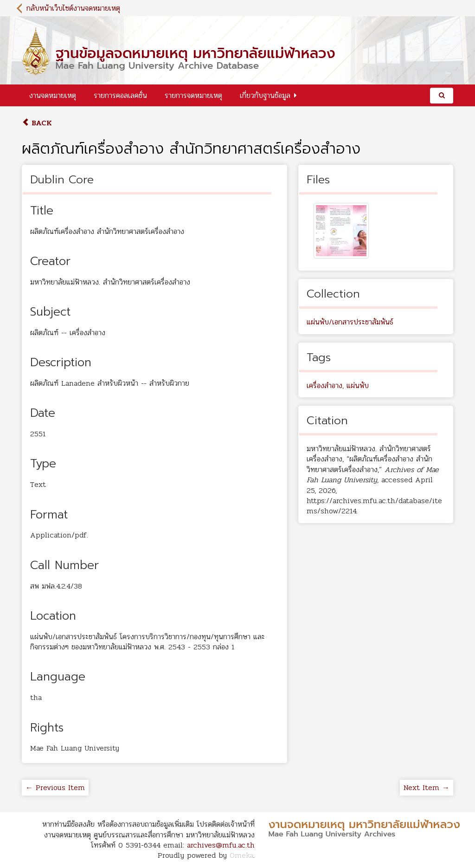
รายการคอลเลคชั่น (120, 95)
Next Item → (427, 787)
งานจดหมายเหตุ (53, 95)
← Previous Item (55, 787)
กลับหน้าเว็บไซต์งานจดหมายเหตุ (73, 8)
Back (37, 123)
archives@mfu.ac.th (221, 845)
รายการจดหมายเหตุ (193, 95)
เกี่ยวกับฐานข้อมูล (265, 95)
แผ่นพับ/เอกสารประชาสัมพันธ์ (350, 322)
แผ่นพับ (358, 385)
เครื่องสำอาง (324, 385)
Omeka (241, 855)
